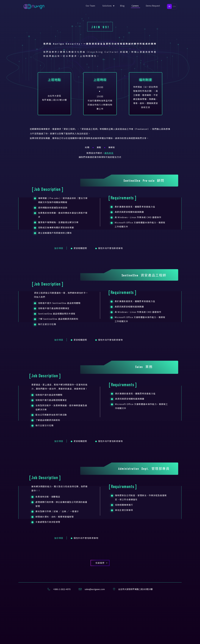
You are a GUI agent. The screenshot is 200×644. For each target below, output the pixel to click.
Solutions (107, 6)
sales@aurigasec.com (95, 627)
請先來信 (109, 191)
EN (174, 6)
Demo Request (153, 6)
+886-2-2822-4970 (62, 627)
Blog (122, 6)
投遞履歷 (100, 601)
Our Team (90, 6)
